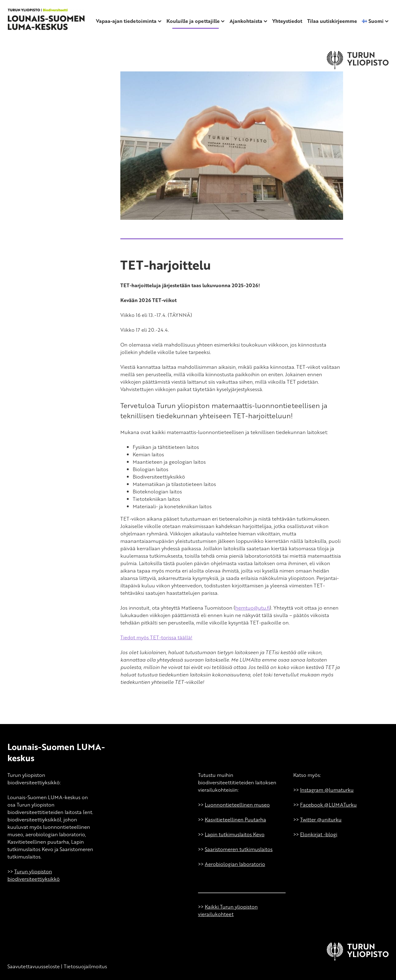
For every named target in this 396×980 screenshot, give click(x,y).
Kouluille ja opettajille (193, 21)
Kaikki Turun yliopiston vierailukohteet (228, 910)
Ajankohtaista (246, 21)
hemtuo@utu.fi (252, 608)
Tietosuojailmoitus (85, 966)
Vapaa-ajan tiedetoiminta (126, 21)
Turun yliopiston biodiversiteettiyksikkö (34, 875)
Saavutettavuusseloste (34, 966)
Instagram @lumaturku (327, 790)
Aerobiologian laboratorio (235, 864)
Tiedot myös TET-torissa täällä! (156, 637)
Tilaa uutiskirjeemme (332, 21)
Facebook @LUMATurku (328, 805)
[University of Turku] (358, 959)
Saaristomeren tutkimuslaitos (239, 849)
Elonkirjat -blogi (319, 834)
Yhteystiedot (287, 21)
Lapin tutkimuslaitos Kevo (235, 834)
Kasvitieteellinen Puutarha (235, 820)
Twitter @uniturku (321, 820)
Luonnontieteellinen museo (237, 805)
